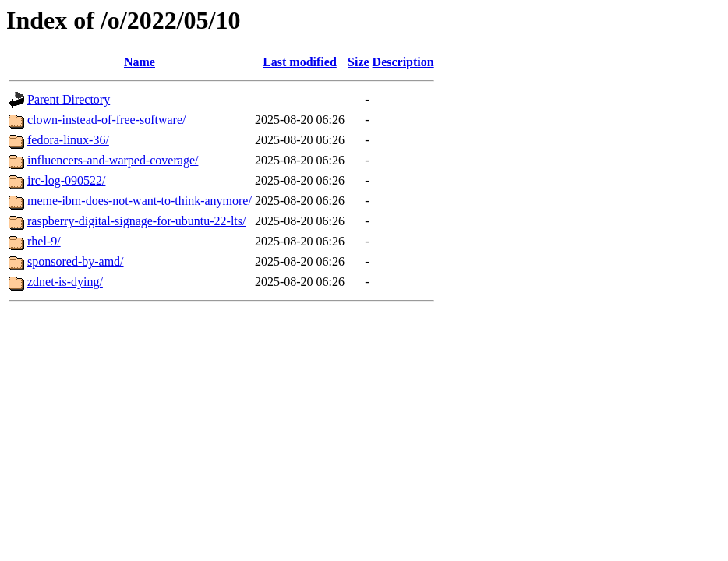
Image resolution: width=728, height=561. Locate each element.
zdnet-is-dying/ (65, 282)
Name (140, 62)
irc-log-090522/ (66, 180)
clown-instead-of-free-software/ (106, 120)
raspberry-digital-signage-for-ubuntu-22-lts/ (136, 221)
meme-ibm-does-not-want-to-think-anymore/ (140, 201)
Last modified (300, 62)
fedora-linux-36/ (68, 140)
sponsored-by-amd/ (76, 261)
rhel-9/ (44, 241)
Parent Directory (69, 99)
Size (359, 62)
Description (403, 62)
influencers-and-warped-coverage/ (113, 160)
